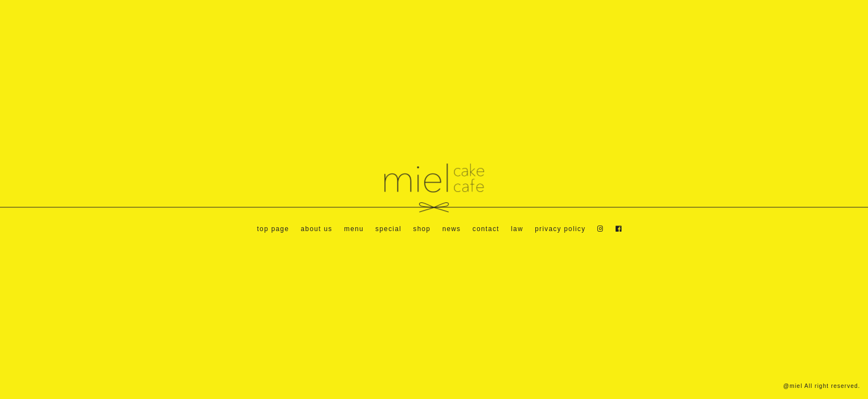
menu (354, 229)
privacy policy (560, 229)
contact (486, 229)
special (388, 229)
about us (316, 229)
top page (273, 229)
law (517, 229)
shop (422, 229)
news (452, 229)
